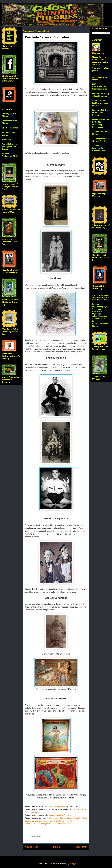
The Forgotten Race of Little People (101, 140)
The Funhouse (52, 818)
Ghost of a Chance (10, 128)
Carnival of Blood (38, 824)
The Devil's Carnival (64, 824)
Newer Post (31, 847)
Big (61, 818)
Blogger (73, 863)
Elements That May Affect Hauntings (101, 95)
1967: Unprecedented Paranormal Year (100, 86)
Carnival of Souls (39, 821)
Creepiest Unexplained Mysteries (98, 311)
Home (56, 847)
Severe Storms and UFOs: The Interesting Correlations (100, 123)
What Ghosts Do (99, 316)
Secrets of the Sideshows (55, 806)
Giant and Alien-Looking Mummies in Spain (100, 103)
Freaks (50, 821)
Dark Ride (50, 824)
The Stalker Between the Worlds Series (98, 148)
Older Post (81, 847)
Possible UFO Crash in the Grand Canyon (101, 112)
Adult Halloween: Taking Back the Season (9, 147)
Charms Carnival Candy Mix (61, 815)
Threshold (6, 139)
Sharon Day (99, 54)
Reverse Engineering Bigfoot (10, 155)
